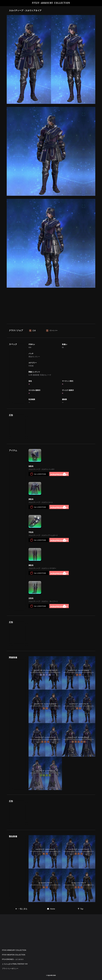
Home (51, 909)
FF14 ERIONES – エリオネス (13, 959)
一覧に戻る (21, 909)
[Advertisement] (51, 305)
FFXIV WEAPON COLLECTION (14, 955)
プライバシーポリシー (10, 969)
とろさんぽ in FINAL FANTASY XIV (15, 964)
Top (81, 909)
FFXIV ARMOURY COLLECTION (51, 3)
